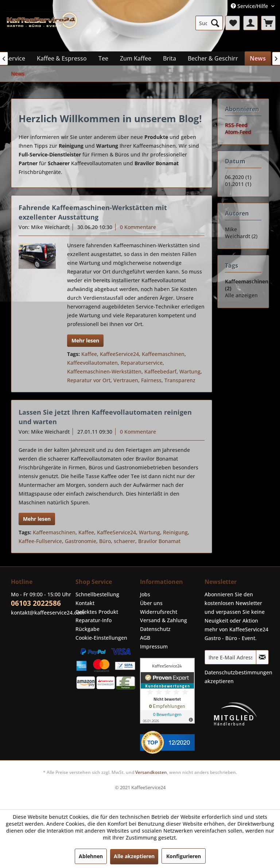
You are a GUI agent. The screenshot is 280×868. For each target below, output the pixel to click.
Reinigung (175, 532)
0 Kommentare (138, 227)
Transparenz (180, 380)
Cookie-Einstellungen (101, 638)
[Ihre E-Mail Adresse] (230, 657)
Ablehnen (91, 856)
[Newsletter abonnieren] (262, 657)
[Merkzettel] (233, 23)
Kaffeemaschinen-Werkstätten (104, 371)
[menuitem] (209, 23)
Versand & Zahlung (164, 620)
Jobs (145, 594)
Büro (105, 541)
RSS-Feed (236, 125)
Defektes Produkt (97, 612)
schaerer (125, 541)
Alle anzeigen (241, 295)
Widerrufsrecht (159, 612)
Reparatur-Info (94, 620)
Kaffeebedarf (160, 371)
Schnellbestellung (97, 594)
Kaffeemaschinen (163, 354)
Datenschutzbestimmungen (238, 672)
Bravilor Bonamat (159, 541)
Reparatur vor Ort (89, 380)
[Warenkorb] (268, 23)
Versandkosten (151, 772)
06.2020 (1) (238, 177)
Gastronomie (81, 541)
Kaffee (89, 354)
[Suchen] (215, 23)
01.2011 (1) (238, 184)
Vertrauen (126, 380)
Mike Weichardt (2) (241, 233)
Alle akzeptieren (134, 856)
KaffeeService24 (119, 354)
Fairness (151, 380)
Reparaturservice (142, 363)
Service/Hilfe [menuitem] (250, 6)
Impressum (154, 646)
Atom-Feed (238, 132)
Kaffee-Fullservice (40, 541)
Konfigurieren (184, 856)
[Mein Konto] (250, 23)
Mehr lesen (85, 340)
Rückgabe (87, 629)
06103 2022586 (36, 603)
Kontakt (85, 603)
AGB (145, 638)
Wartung (190, 371)
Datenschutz (155, 629)
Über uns (151, 603)
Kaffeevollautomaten (92, 363)
